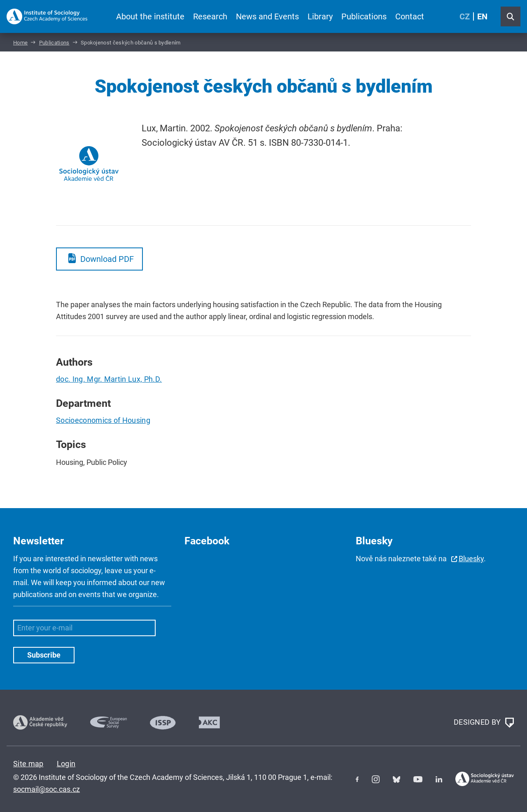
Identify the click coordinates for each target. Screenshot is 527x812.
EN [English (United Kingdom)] (482, 16)
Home (20, 43)
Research (210, 16)
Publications (364, 16)
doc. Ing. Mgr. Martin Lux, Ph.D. (109, 379)
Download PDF (107, 259)
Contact (410, 16)
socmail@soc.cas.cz (47, 789)
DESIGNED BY (484, 723)
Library (320, 16)
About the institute (150, 16)
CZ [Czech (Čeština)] (465, 16)
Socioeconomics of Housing (103, 420)
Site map (28, 764)
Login (66, 764)
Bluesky (471, 559)
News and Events (267, 16)
